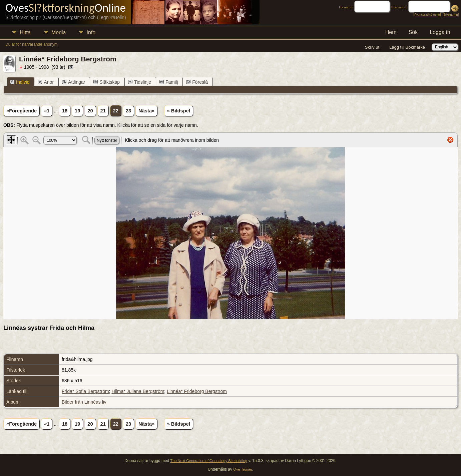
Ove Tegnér (243, 469)
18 (65, 111)
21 (103, 111)
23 (128, 111)
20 (90, 111)
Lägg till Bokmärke (407, 47)
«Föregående (22, 111)
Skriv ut (372, 47)
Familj (169, 82)
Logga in (440, 32)
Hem (391, 32)
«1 (47, 111)
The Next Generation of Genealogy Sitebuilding (209, 461)
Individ (20, 82)
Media (59, 33)
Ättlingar (74, 82)
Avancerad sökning (427, 15)
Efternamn (451, 15)
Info (91, 33)
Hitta (25, 33)
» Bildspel (179, 111)
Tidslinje (140, 82)
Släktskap (107, 82)
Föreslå (197, 82)
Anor (46, 82)
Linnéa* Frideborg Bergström (197, 391)
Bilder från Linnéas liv (84, 402)
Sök (413, 32)
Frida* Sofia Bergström (85, 391)
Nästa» (146, 111)
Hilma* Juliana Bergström (138, 391)
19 (77, 111)
